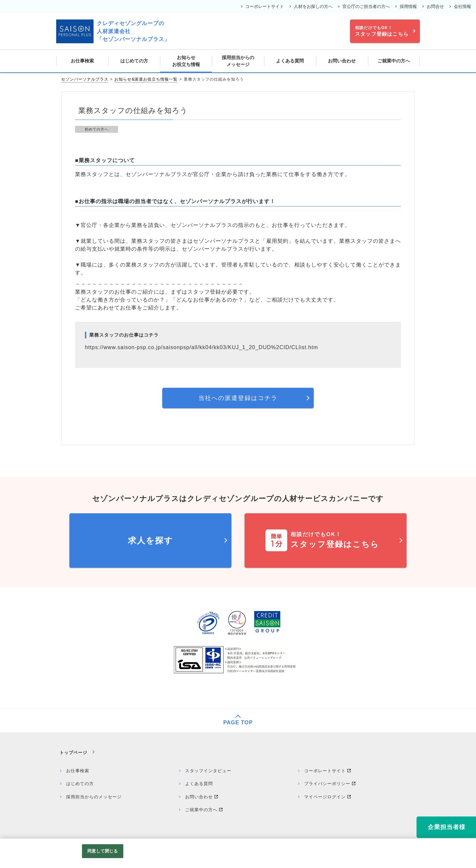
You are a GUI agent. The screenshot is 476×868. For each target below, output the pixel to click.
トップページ (73, 753)
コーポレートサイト (265, 6)
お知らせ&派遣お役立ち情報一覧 (146, 79)
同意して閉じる (102, 851)
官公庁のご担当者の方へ (366, 6)
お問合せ (435, 6)
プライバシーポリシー (327, 784)
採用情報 (408, 6)
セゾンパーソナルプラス (85, 79)
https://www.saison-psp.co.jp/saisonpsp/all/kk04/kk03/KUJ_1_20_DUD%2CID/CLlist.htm (201, 347)
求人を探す (151, 540)
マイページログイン (325, 797)
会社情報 (462, 6)
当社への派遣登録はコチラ (238, 398)
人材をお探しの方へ (313, 6)
